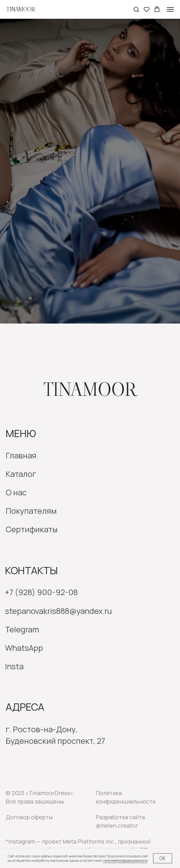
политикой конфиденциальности (125, 860)
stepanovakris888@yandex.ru (58, 611)
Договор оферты (29, 817)
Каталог (21, 474)
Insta (14, 666)
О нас (16, 492)
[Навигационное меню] (170, 9)
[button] (136, 9)
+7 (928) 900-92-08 (41, 592)
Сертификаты (32, 529)
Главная (21, 455)
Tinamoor (90, 390)
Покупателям (31, 511)
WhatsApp (24, 648)
